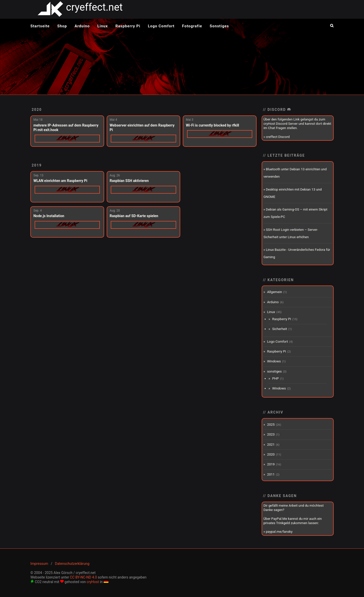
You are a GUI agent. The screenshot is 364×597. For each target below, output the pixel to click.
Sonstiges (219, 26)
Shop (62, 26)
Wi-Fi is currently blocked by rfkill (212, 125)
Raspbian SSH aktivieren (129, 181)
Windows (274, 361)
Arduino (82, 26)
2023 (271, 434)
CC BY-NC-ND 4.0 (84, 577)
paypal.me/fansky (279, 532)
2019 (37, 165)
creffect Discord (278, 137)
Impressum (39, 564)
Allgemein (275, 292)
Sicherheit (280, 329)
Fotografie (192, 26)
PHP (276, 378)
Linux (103, 26)
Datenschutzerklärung (72, 564)
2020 (37, 110)
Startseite (40, 26)
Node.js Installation (49, 216)
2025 (271, 425)
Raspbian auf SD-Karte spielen (134, 216)
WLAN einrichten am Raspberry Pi (60, 181)
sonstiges (275, 371)
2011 (271, 474)
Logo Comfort (161, 26)
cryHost (93, 582)
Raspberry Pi (128, 26)
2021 (271, 445)
